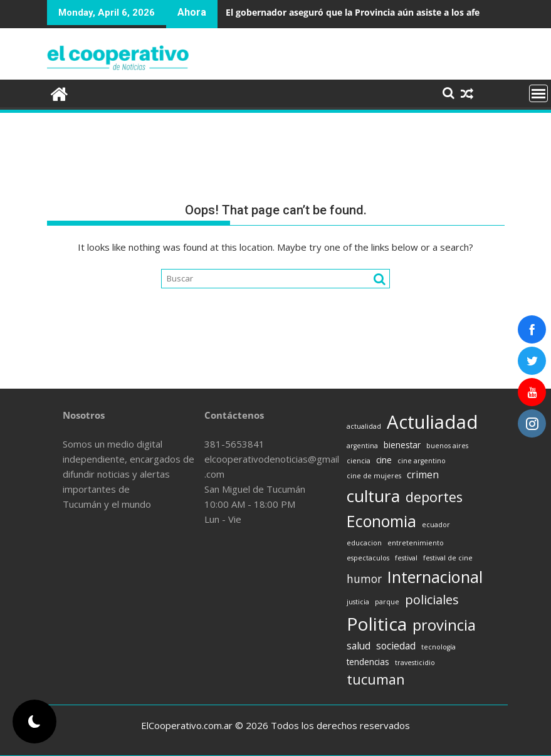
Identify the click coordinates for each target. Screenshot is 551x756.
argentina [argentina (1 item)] (362, 446)
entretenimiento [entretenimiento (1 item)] (416, 543)
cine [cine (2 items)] (384, 460)
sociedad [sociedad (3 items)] (396, 646)
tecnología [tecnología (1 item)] (438, 647)
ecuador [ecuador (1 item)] (436, 525)
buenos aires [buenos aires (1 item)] (447, 446)
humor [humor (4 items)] (364, 579)
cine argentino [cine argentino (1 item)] (422, 461)
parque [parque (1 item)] (387, 602)
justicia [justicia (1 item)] (358, 602)
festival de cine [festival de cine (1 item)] (448, 558)
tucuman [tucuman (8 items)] (376, 679)
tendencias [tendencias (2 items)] (368, 662)
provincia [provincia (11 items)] (444, 625)
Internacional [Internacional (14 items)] (435, 577)
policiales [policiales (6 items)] (432, 600)
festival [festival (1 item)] (406, 558)
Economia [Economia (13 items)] (381, 521)
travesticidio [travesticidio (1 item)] (415, 663)
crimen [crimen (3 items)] (423, 475)
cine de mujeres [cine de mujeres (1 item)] (374, 476)
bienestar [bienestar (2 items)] (402, 445)
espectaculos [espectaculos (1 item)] (368, 558)
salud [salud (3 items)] (359, 646)
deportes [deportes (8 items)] (434, 497)
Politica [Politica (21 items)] (377, 624)
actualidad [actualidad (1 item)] (364, 426)
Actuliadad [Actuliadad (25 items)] (433, 422)
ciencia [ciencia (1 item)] (359, 461)
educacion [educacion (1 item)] (364, 543)
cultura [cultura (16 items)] (373, 496)
